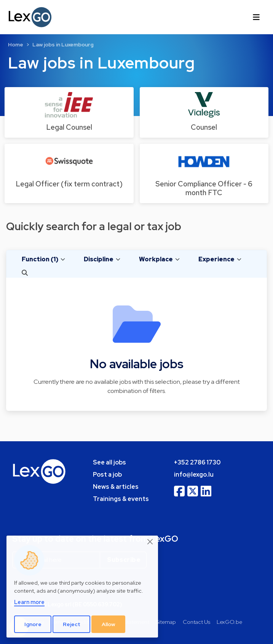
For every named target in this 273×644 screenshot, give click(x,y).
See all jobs (109, 462)
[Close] (150, 542)
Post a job (107, 475)
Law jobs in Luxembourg (63, 45)
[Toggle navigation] (256, 17)
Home (16, 45)
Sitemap (166, 622)
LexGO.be (229, 622)
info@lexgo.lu (194, 475)
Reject (72, 624)
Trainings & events (121, 499)
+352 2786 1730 (197, 462)
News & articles (116, 487)
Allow (109, 624)
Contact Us (196, 622)
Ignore (33, 624)
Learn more (29, 602)
